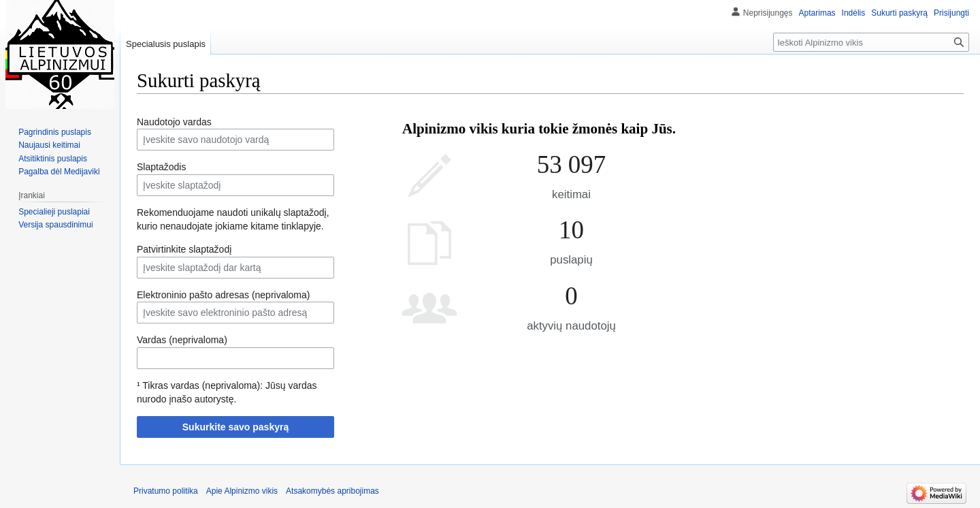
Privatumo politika (166, 491)
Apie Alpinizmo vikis (242, 491)
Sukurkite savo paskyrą (235, 427)
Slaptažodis (161, 167)
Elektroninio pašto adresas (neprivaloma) (223, 295)
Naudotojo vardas (174, 122)
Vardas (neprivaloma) (182, 340)
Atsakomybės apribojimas (332, 491)
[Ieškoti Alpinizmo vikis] (871, 42)
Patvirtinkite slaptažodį (184, 249)
